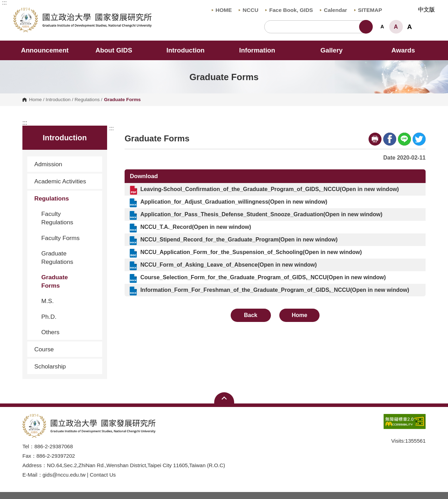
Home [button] (300, 315)
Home (35, 100)
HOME (222, 10)
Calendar (333, 10)
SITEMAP (368, 10)
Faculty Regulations (57, 218)
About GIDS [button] (119, 50)
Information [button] (262, 50)
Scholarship (50, 366)
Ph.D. (49, 317)
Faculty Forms (60, 238)
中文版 (426, 10)
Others (50, 332)
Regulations (87, 100)
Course (66, 349)
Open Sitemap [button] (224, 398)
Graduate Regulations (57, 258)
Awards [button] (403, 50)
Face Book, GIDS (289, 10)
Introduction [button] (190, 50)
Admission (66, 164)
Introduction (58, 100)
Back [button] (251, 315)
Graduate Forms (55, 281)
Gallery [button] (331, 50)
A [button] (382, 27)
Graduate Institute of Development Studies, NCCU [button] (19, 12)
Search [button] (366, 27)
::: (4, 3)
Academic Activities (60, 181)
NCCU (248, 10)
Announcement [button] (45, 50)
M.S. (48, 301)
